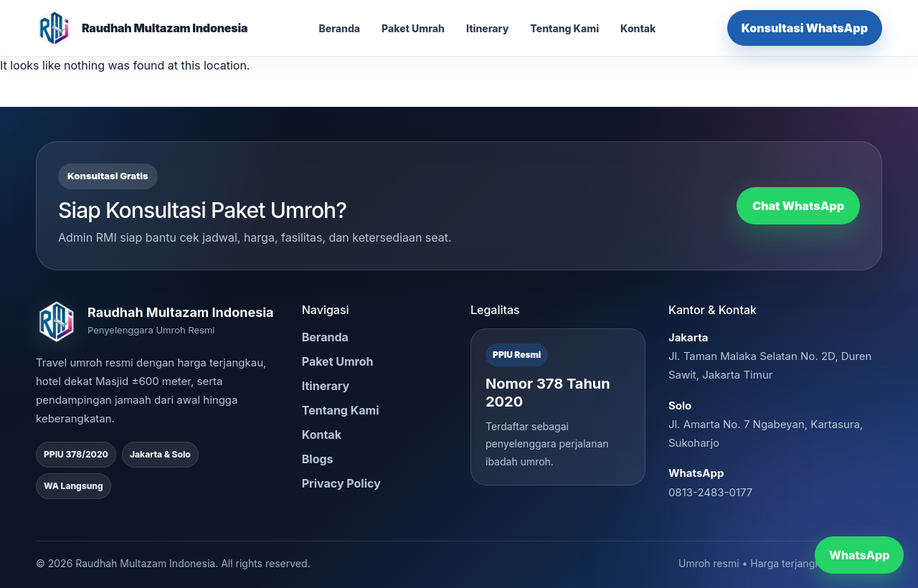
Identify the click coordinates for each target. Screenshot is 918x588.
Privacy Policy (341, 483)
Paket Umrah (413, 28)
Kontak (638, 28)
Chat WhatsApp (798, 206)
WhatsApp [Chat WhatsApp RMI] (859, 555)
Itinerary (487, 28)
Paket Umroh (338, 361)
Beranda (339, 28)
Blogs (318, 459)
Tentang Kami (564, 28)
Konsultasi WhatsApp (805, 28)
